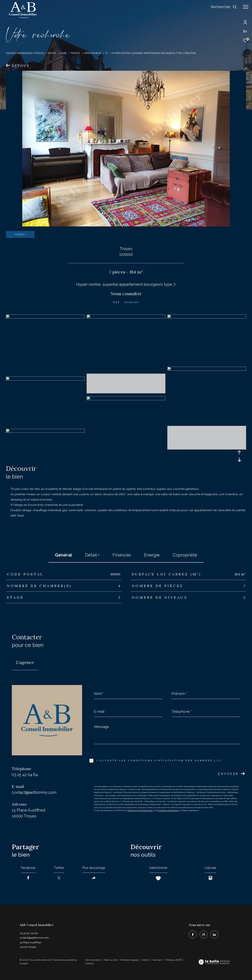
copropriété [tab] (185, 555)
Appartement (93, 53)
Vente (52, 53)
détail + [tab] (92, 555)
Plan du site (111, 960)
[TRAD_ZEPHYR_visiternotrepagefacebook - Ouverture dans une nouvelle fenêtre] (193, 934)
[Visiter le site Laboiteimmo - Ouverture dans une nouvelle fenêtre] (214, 962)
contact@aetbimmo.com (34, 792)
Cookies (89, 964)
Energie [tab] (152, 555)
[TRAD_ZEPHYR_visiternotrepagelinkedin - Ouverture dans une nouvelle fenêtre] (214, 934)
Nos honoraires (93, 960)
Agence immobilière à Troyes (25, 53)
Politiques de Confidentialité (140, 811)
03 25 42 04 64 (25, 775)
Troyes (75, 53)
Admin (146, 960)
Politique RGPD (174, 960)
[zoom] (45, 317)
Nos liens (158, 960)
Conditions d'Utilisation (168, 811)
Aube (63, 53)
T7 (107, 53)
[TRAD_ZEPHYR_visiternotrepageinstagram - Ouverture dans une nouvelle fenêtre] (204, 934)
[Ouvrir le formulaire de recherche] (224, 7)
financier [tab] (122, 555)
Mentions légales (130, 960)
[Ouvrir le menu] (246, 7)
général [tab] (63, 555)
